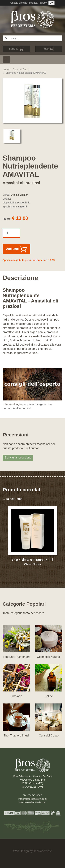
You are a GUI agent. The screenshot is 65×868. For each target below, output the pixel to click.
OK (51, 3)
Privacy (43, 3)
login (49, 49)
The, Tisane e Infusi (16, 736)
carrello (16, 49)
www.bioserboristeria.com (33, 802)
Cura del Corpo (21, 69)
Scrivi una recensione (18, 458)
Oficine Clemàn (20, 195)
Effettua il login (12, 404)
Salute (49, 696)
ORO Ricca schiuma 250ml (32, 560)
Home (6, 69)
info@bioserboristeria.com (32, 799)
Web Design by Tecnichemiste (32, 851)
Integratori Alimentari (16, 657)
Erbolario (16, 696)
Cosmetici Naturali (49, 657)
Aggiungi (16, 249)
